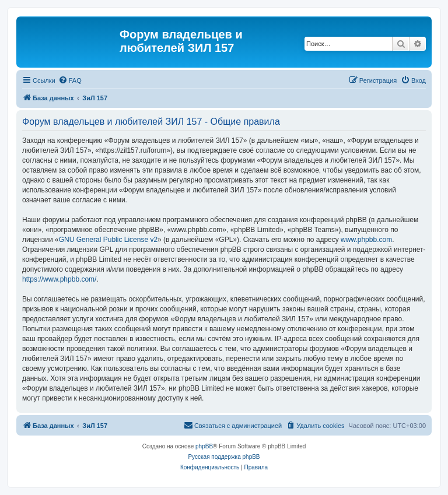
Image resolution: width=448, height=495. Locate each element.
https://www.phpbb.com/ (59, 279)
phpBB (204, 446)
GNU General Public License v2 (108, 240)
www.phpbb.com (366, 240)
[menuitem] (70, 80)
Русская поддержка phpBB (224, 457)
